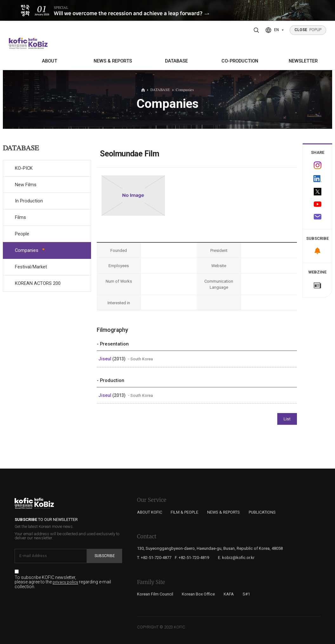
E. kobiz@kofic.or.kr (236, 558)
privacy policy (65, 582)
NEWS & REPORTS (113, 61)
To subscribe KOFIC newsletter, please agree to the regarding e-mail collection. (63, 582)
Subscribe (105, 556)
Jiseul (105, 359)
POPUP (308, 30)
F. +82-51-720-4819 (192, 558)
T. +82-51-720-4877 (154, 558)
